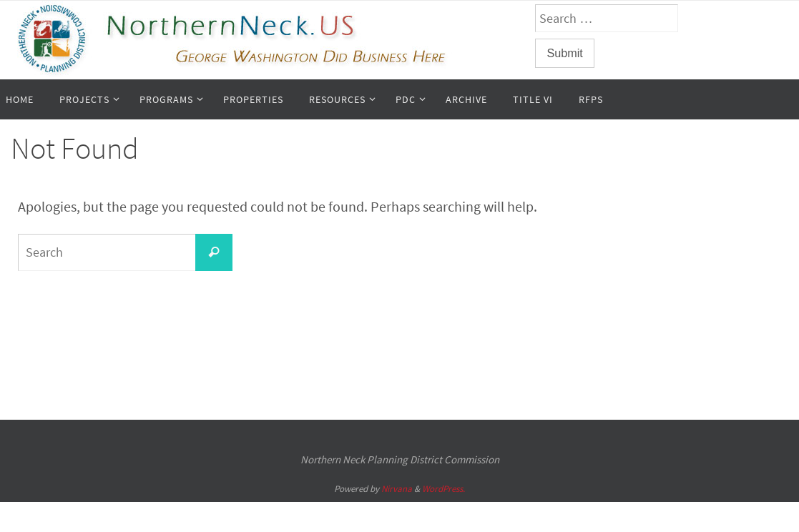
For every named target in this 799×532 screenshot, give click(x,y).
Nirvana (397, 489)
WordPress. (443, 489)
